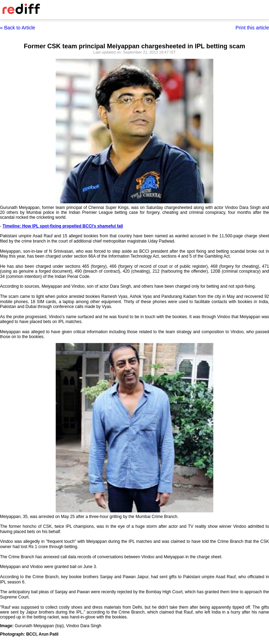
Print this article (252, 28)
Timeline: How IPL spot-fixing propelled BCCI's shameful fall (63, 226)
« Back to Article (18, 28)
